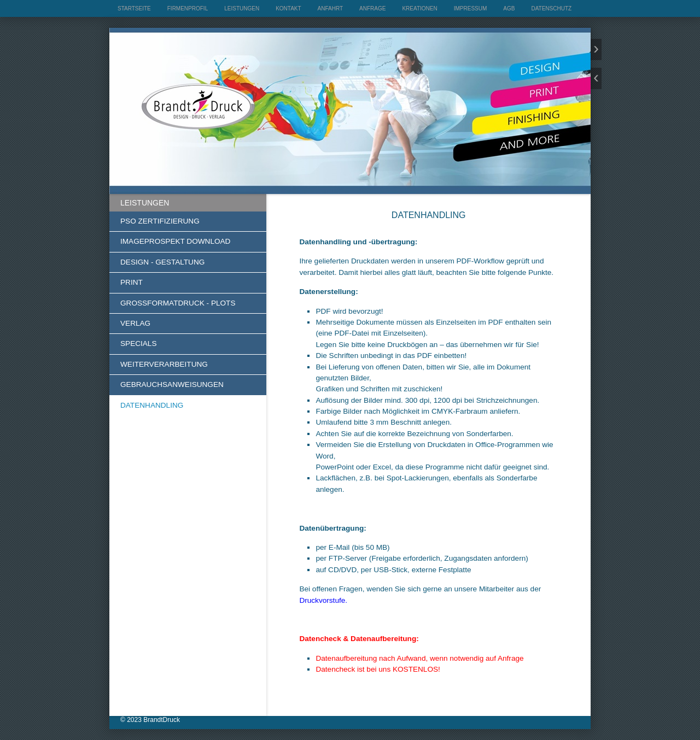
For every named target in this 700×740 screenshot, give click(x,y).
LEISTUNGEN (242, 8)
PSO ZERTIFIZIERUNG (160, 221)
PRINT (132, 282)
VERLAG (135, 323)
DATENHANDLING (152, 405)
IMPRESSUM (471, 8)
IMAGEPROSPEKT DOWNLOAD (175, 241)
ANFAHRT (331, 8)
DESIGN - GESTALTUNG (162, 262)
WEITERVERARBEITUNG (164, 364)
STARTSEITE (134, 8)
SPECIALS (139, 343)
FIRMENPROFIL (188, 8)
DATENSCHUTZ (551, 8)
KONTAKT (288, 8)
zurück (596, 78)
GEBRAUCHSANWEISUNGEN (172, 384)
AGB (509, 8)
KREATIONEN (419, 8)
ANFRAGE (372, 8)
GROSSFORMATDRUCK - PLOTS (178, 303)
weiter (596, 49)
